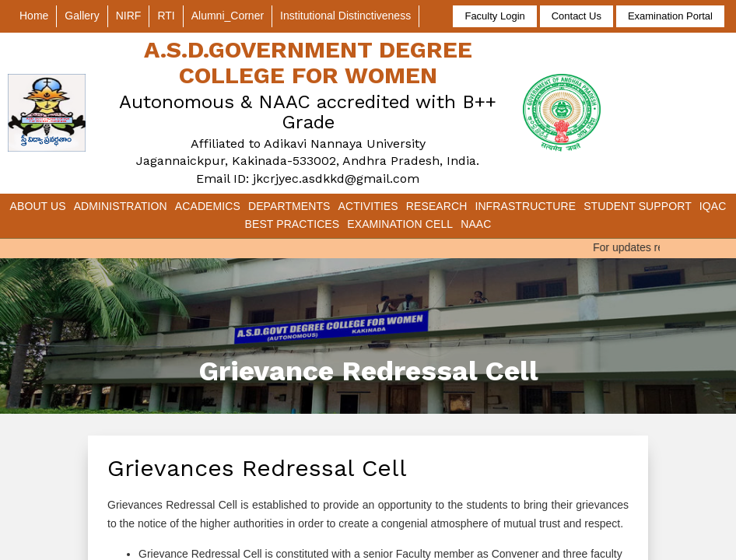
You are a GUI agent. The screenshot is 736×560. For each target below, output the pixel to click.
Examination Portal (670, 16)
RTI (166, 16)
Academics (208, 206)
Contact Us (577, 16)
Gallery (82, 16)
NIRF (129, 16)
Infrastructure (525, 206)
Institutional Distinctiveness (345, 16)
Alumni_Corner (228, 16)
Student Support (638, 206)
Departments (289, 206)
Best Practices (293, 224)
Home (34, 16)
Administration (121, 206)
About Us (38, 206)
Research (437, 206)
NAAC (476, 224)
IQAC (713, 206)
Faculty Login (494, 16)
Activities (368, 206)
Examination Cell (400, 224)
